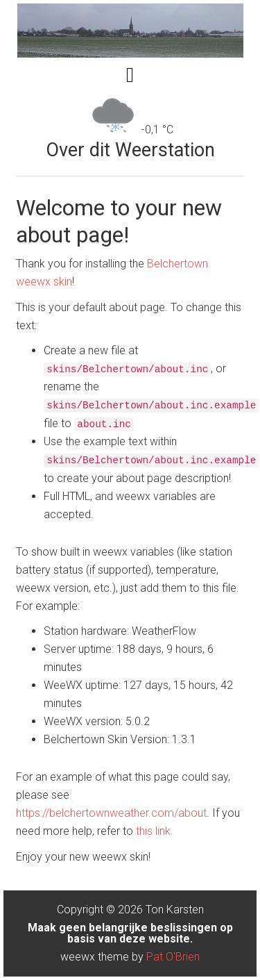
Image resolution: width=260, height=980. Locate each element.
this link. (155, 831)
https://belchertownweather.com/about (111, 813)
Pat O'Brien (173, 957)
